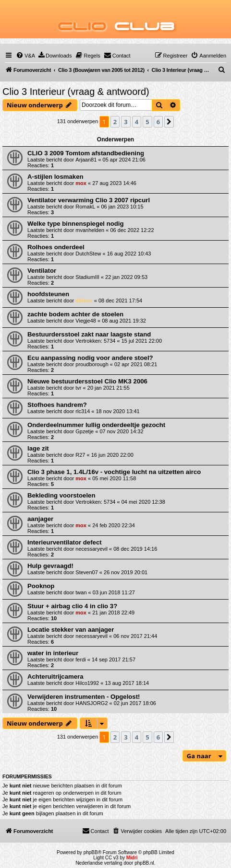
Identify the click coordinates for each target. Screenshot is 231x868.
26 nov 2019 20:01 (126, 572)
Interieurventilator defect (65, 542)
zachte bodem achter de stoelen (75, 314)
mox (81, 183)
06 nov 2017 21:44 (135, 636)
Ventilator (42, 271)
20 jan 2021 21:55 (109, 388)
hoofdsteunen (48, 294)
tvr (78, 388)
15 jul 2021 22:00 (142, 341)
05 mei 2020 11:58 (114, 478)
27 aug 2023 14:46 (114, 183)
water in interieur (53, 653)
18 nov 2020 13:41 (118, 411)
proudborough (92, 364)
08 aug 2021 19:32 (124, 321)
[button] (169, 122)
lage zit (38, 448)
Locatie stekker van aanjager (71, 630)
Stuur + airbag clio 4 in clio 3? (72, 606)
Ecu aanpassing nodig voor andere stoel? (90, 358)
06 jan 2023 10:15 (122, 207)
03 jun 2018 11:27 (114, 592)
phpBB (91, 852)
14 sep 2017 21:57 (114, 660)
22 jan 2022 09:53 (126, 277)
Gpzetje (85, 431)
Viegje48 (86, 321)
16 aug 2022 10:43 (129, 254)
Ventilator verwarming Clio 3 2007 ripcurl (89, 200)
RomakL (85, 207)
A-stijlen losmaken (55, 177)
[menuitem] (25, 56)
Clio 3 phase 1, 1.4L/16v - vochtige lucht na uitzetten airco (114, 472)
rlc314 (83, 411)
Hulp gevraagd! (50, 566)
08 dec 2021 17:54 (120, 301)
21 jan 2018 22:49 (113, 613)
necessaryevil (91, 549)
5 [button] (147, 122)
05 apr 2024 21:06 (124, 160)
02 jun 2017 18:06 (135, 703)
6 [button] (158, 122)
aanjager (40, 519)
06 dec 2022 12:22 (132, 230)
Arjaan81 (86, 160)
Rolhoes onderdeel (56, 247)
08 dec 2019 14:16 (135, 549)
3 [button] (126, 122)
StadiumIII (87, 277)
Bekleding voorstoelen (61, 495)
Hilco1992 (87, 683)
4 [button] (137, 122)
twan (81, 592)
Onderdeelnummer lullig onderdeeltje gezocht (96, 425)
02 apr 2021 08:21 (136, 364)
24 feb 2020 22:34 (114, 525)
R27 (80, 455)
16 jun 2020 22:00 (112, 455)
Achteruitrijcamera (55, 677)
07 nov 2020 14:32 (121, 431)
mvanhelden (90, 230)
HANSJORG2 (91, 703)
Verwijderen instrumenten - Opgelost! (84, 697)
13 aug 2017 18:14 (127, 683)
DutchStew (88, 254)
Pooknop (41, 586)
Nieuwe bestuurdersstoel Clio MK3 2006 (87, 381)
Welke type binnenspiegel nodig (76, 224)
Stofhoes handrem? (57, 405)
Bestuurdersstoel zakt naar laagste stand (89, 334)
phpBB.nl (144, 863)
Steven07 (86, 572)
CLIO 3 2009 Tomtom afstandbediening (86, 153)
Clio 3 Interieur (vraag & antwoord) (76, 92)
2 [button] (115, 122)
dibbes (84, 301)
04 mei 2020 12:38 (143, 502)
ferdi (80, 660)
